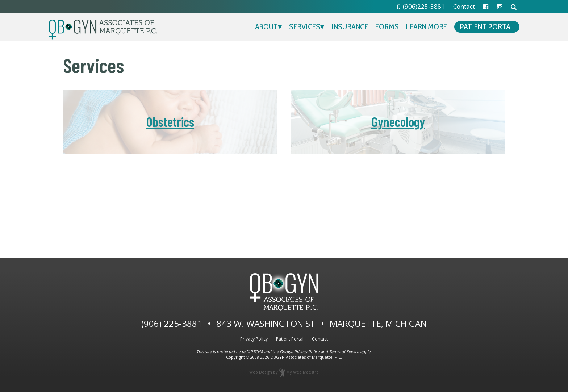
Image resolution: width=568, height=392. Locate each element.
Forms (387, 27)
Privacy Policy (254, 339)
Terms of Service (344, 352)
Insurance (350, 27)
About (266, 27)
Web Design (261, 372)
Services (305, 27)
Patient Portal (487, 27)
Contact (464, 6)
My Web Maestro (302, 372)
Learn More (427, 27)
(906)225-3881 (421, 6)
